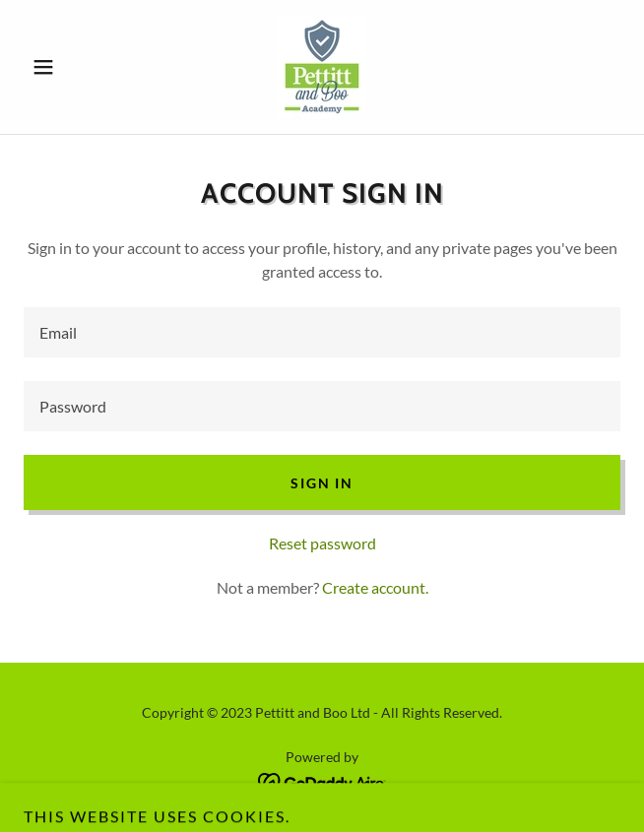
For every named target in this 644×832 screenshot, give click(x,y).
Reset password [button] (322, 543)
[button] (68, 67)
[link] (322, 67)
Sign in (322, 483)
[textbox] (322, 332)
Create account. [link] (375, 587)
